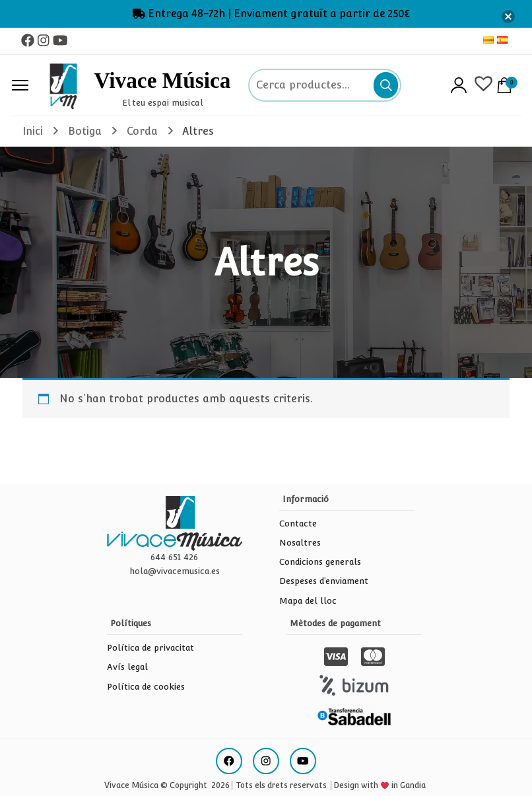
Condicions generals (320, 562)
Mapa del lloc (308, 601)
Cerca (386, 85)
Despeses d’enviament (324, 581)
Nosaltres (300, 543)
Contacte (298, 524)
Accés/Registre (459, 85)
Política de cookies (146, 687)
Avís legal (127, 667)
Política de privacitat (150, 648)
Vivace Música (162, 81)
